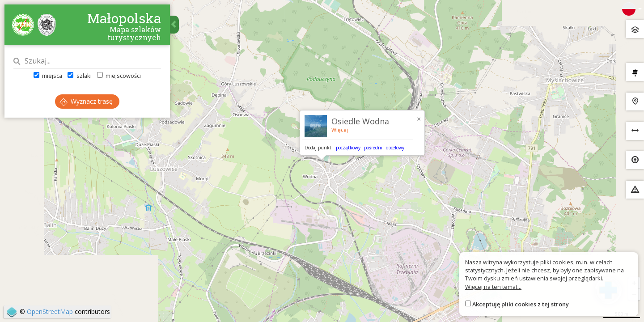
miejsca (48, 76)
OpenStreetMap (50, 311)
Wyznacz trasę (86, 101)
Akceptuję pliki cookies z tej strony (521, 304)
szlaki (79, 76)
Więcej (340, 130)
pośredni (373, 148)
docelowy (395, 148)
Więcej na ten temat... (493, 287)
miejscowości (119, 76)
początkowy (348, 148)
